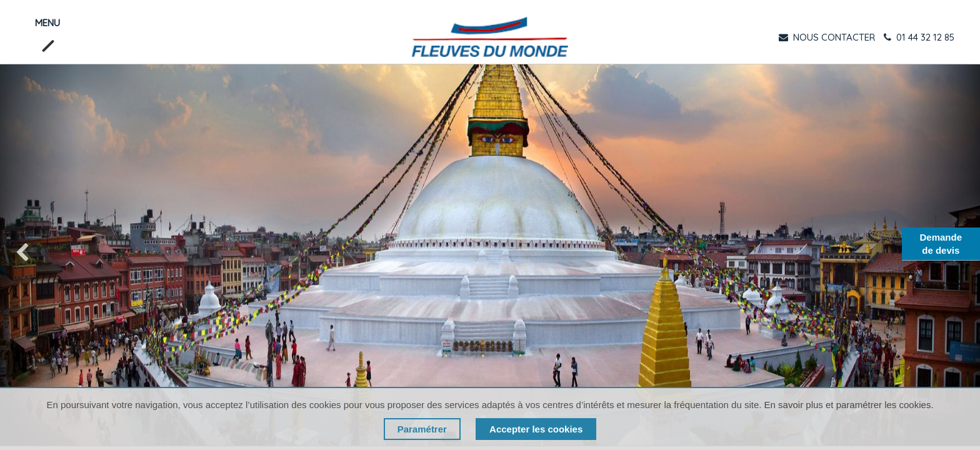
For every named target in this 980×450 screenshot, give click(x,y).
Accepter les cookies (536, 429)
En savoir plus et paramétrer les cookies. (849, 405)
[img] (39, 255)
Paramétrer (422, 429)
